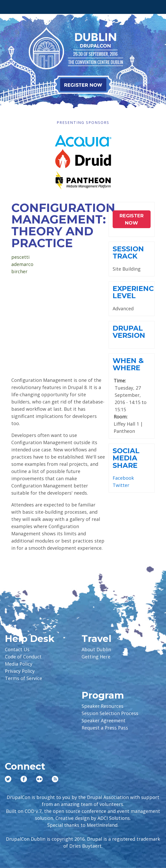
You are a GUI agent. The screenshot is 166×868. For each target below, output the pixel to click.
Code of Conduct (23, 657)
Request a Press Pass (105, 728)
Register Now (83, 85)
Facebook (123, 478)
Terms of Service (23, 678)
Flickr (39, 779)
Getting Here (96, 657)
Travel (96, 639)
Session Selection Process (110, 713)
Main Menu (11, 6)
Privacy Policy (20, 671)
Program (103, 695)
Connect (25, 766)
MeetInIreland (102, 825)
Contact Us (17, 649)
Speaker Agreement (104, 720)
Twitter (121, 485)
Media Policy (19, 664)
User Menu (155, 6)
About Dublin (96, 649)
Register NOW (132, 219)
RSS (55, 779)
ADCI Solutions (114, 818)
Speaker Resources (102, 706)
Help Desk (30, 639)
